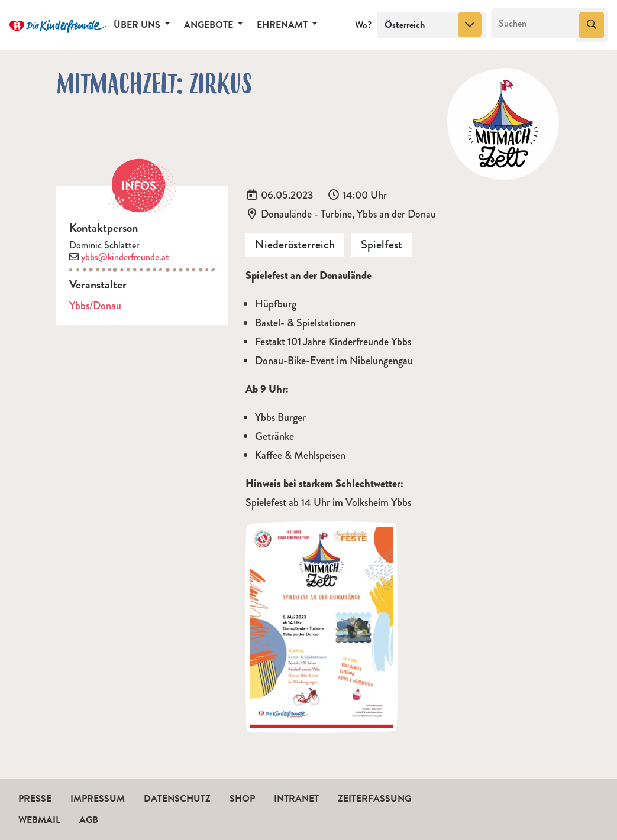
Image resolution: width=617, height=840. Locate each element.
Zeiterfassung (374, 799)
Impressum (98, 799)
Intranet (296, 799)
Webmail (39, 820)
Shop (242, 799)
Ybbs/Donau (95, 306)
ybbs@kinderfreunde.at (125, 257)
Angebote (210, 25)
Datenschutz (177, 799)
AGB (89, 820)
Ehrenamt (283, 25)
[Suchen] (534, 24)
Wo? (363, 25)
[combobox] (432, 25)
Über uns (138, 25)
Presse (35, 799)
